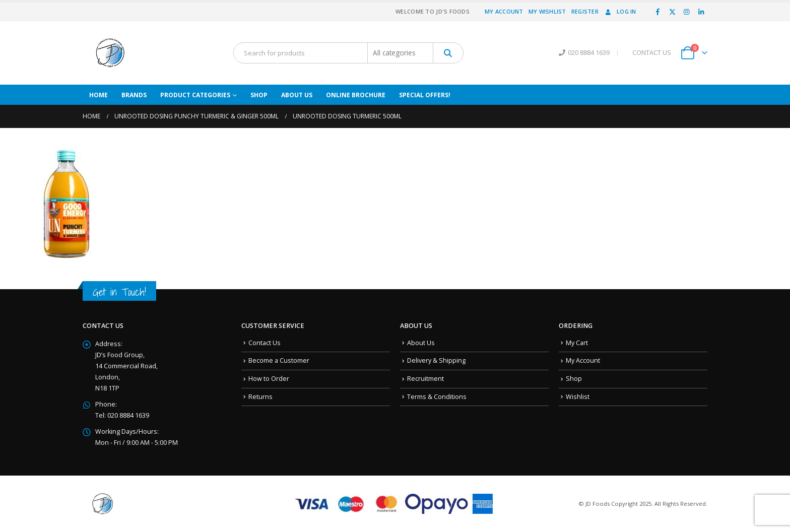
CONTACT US (652, 53)
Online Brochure (356, 95)
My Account (504, 11)
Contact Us (265, 343)
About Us (297, 95)
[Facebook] (658, 12)
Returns (260, 397)
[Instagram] (687, 12)
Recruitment (425, 379)
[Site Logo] (110, 53)
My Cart (577, 343)
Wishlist (578, 397)
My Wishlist (547, 11)
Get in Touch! (119, 292)
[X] (672, 12)
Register (585, 11)
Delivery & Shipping (436, 360)
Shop (259, 95)
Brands (134, 95)
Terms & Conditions (437, 397)
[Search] (448, 53)
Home (98, 95)
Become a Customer (279, 360)
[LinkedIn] (701, 12)
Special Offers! (425, 95)
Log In (620, 11)
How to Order (269, 379)
